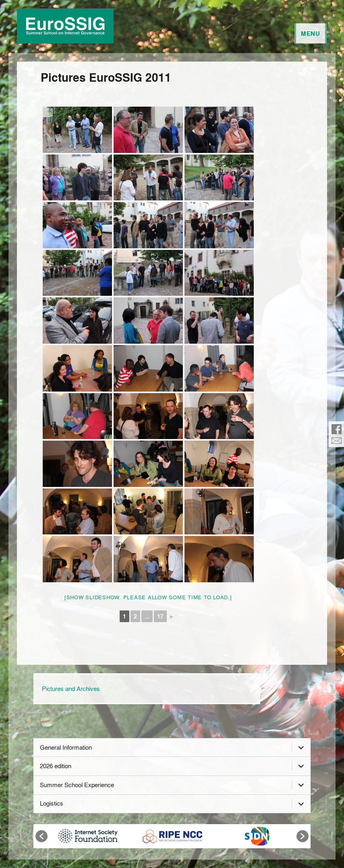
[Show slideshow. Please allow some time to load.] (148, 597)
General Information (66, 747)
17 (160, 616)
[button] (41, 836)
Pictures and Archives (71, 689)
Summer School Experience (77, 785)
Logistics (52, 803)
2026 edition (56, 766)
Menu (311, 33)
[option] (88, 836)
